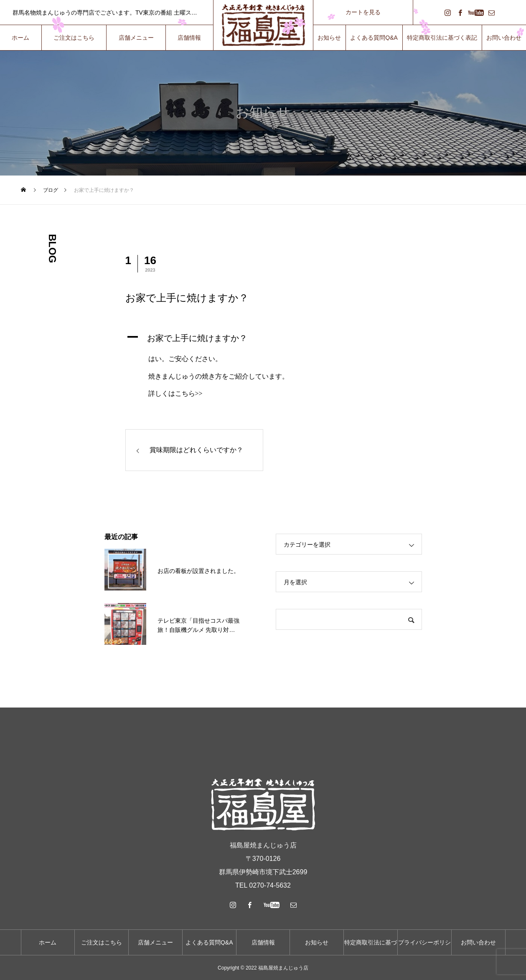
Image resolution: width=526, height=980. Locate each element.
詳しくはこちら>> (175, 393)
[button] (263, 338)
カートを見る (363, 12)
